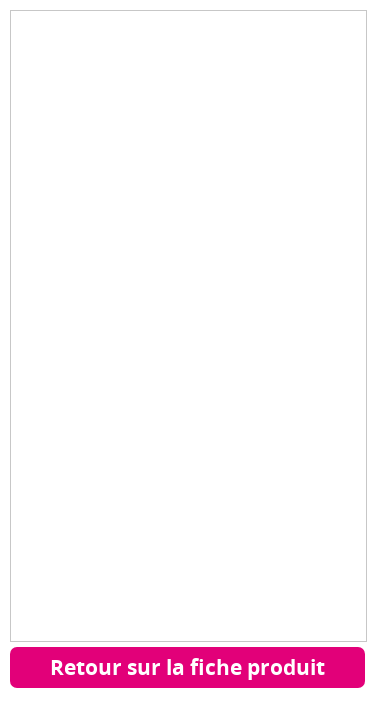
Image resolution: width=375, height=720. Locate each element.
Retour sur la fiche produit (187, 667)
